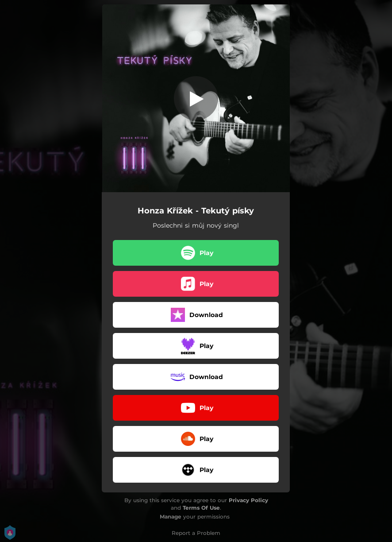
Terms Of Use (201, 508)
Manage (171, 517)
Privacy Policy (248, 500)
